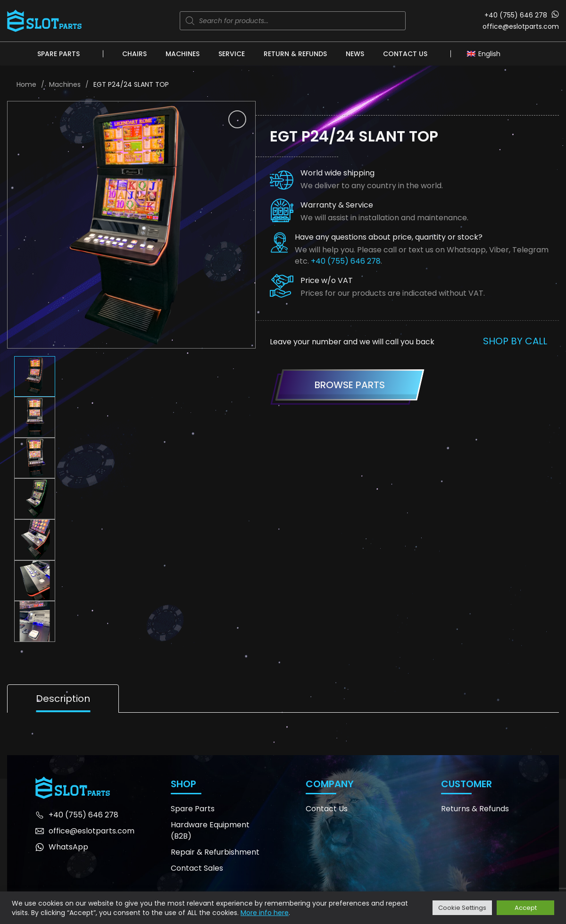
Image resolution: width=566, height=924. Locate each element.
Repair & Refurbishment (215, 852)
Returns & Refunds (475, 809)
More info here (265, 913)
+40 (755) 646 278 (516, 15)
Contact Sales (197, 868)
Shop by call (515, 341)
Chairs (134, 54)
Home (26, 84)
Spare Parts (58, 54)
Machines (183, 54)
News (355, 54)
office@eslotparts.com (521, 26)
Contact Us (405, 54)
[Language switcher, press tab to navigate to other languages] (486, 53)
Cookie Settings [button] (462, 908)
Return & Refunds (295, 54)
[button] (237, 119)
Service (232, 54)
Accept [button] (526, 908)
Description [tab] (63, 699)
